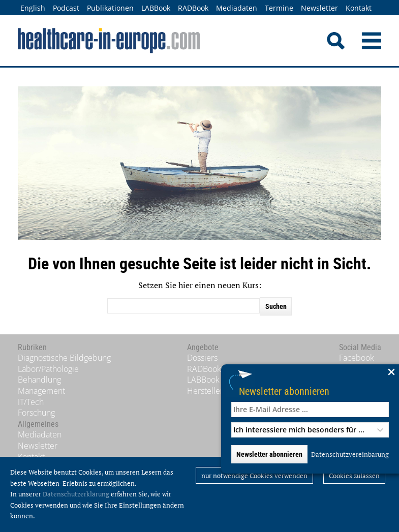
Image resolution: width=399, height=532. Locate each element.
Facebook (357, 358)
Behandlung (39, 380)
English (33, 8)
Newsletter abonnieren (284, 391)
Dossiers (202, 358)
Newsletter (319, 8)
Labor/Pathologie (48, 369)
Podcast (66, 8)
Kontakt (359, 8)
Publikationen (110, 8)
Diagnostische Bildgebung (64, 358)
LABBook (156, 8)
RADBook (193, 8)
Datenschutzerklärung (76, 494)
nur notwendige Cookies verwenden (254, 476)
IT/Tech (31, 402)
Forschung (36, 413)
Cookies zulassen (354, 476)
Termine (279, 8)
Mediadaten (237, 8)
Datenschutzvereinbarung (350, 454)
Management (41, 391)
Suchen (276, 306)
